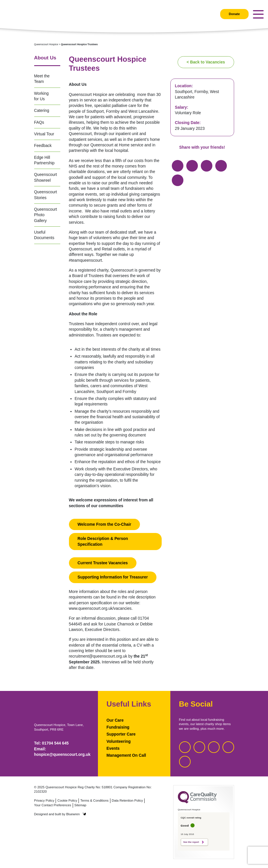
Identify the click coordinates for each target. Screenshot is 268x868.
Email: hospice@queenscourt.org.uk (62, 752)
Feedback (43, 145)
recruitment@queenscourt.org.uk (98, 656)
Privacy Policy (44, 800)
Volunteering (119, 741)
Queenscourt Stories (46, 195)
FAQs (39, 122)
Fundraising (118, 727)
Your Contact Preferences (53, 805)
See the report (191, 842)
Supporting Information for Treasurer (113, 577)
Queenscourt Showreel (46, 177)
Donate (234, 14)
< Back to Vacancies (206, 62)
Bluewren (76, 814)
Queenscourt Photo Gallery (46, 215)
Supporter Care (121, 734)
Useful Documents (44, 235)
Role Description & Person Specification (103, 541)
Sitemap (80, 805)
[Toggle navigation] (258, 14)
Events (113, 748)
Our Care (115, 720)
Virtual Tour (44, 134)
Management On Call (126, 755)
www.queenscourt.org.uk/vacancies (100, 608)
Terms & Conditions (94, 800)
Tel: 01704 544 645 (52, 743)
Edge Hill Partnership (44, 160)
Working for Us (41, 96)
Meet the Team (42, 79)
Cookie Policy (67, 800)
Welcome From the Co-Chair (104, 524)
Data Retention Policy (127, 800)
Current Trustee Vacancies (103, 563)
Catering (42, 110)
